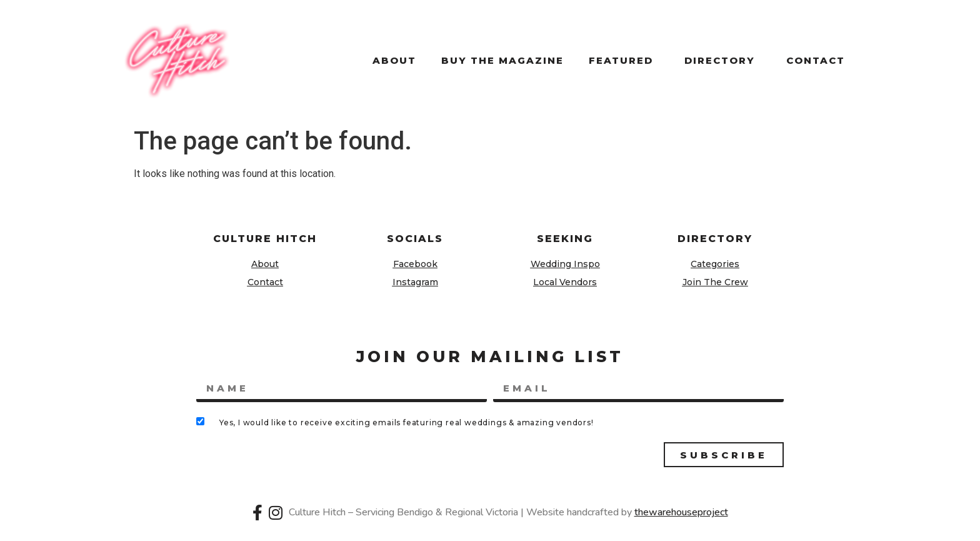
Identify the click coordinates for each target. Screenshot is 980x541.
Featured (624, 61)
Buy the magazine (502, 60)
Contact (816, 60)
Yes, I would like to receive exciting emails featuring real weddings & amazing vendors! (407, 422)
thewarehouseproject (681, 512)
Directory (723, 61)
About (394, 60)
